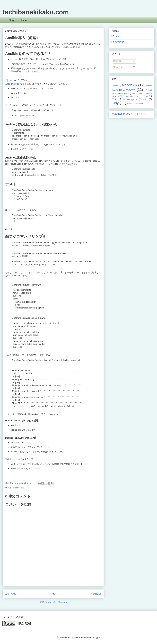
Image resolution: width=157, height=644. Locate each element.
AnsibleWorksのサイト (16, 84)
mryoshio (119, 42)
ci (145, 90)
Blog (11, 20)
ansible (16, 488)
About (24, 20)
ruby (115, 103)
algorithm (129, 85)
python (134, 99)
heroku (149, 93)
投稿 (117, 61)
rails (145, 99)
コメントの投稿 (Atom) (56, 602)
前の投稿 (96, 594)
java (117, 96)
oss (22, 488)
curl (150, 90)
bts (124, 90)
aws (116, 90)
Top (53, 594)
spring (130, 103)
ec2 (116, 93)
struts (138, 103)
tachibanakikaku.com (36, 12)
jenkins (126, 96)
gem (140, 93)
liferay (136, 96)
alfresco (115, 86)
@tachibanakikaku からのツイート (129, 114)
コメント (119, 67)
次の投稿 (10, 594)
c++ (132, 90)
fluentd (124, 93)
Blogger (97, 638)
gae (133, 93)
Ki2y (117, 36)
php (124, 99)
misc (145, 96)
